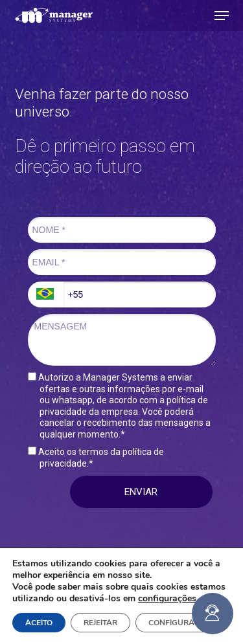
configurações (167, 599)
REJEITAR (100, 623)
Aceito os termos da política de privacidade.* (96, 458)
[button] (222, 16)
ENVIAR (141, 492)
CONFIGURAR (174, 623)
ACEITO (39, 623)
